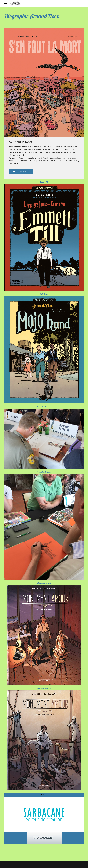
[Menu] (6, 3)
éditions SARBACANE (21, 172)
